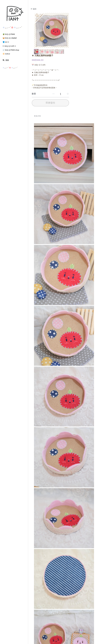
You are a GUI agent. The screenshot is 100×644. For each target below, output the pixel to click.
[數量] (80, 58)
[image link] (14, 14)
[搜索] (6, 60)
